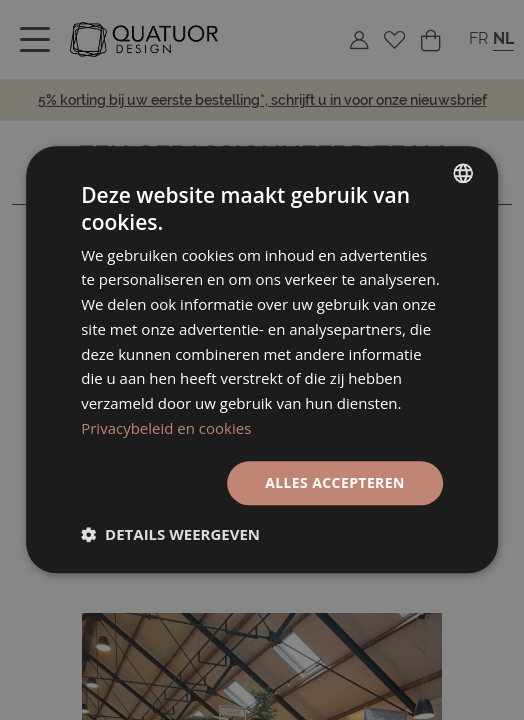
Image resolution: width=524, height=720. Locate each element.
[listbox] (463, 173)
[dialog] (262, 359)
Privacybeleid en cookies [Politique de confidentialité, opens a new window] (166, 428)
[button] (170, 535)
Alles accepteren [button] (335, 482)
